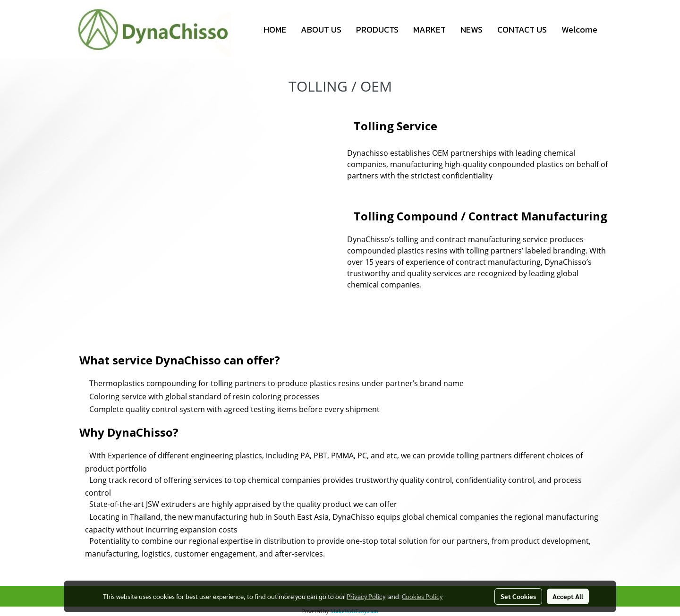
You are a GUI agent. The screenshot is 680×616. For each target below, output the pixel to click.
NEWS (472, 30)
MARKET (429, 30)
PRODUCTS (377, 30)
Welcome (579, 30)
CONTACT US (522, 30)
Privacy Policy (366, 596)
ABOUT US (321, 30)
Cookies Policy (422, 596)
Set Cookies (518, 596)
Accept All (568, 596)
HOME (275, 30)
